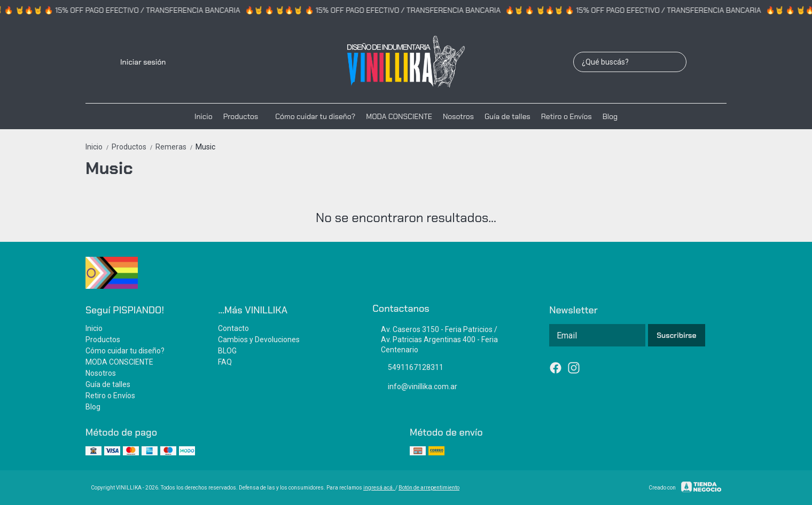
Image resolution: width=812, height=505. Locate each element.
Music (205, 147)
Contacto (233, 328)
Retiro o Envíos (567, 116)
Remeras (175, 147)
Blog (610, 116)
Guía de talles (507, 116)
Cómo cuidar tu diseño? (315, 116)
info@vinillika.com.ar (415, 387)
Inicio (204, 116)
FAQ (225, 362)
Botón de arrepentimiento (429, 488)
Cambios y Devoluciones (259, 340)
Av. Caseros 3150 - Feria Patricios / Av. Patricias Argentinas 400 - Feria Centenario (435, 340)
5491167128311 (408, 368)
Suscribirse (676, 335)
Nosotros (458, 116)
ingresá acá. (379, 488)
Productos (246, 116)
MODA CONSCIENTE (399, 116)
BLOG (227, 351)
